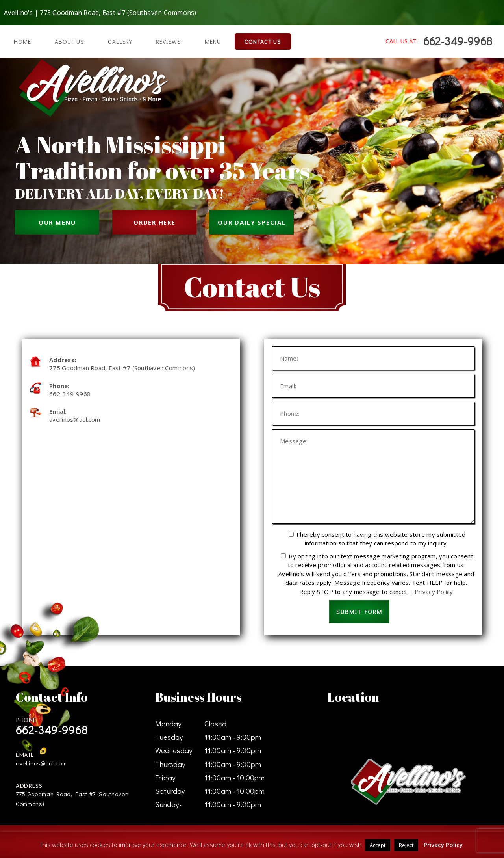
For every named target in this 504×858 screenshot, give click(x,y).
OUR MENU (57, 222)
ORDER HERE (154, 222)
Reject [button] (406, 845)
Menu (213, 41)
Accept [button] (378, 845)
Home (22, 41)
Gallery (120, 41)
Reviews (169, 41)
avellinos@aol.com (75, 419)
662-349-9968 (458, 41)
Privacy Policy (434, 592)
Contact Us (263, 41)
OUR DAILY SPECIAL (252, 222)
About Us (69, 41)
